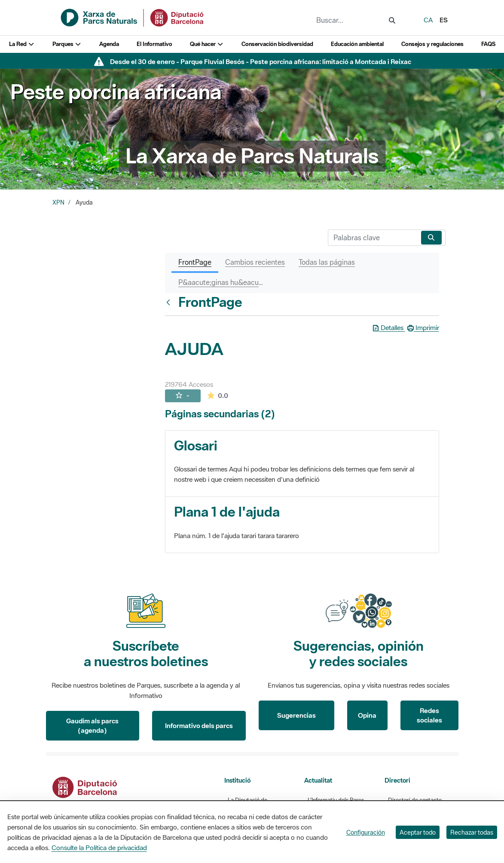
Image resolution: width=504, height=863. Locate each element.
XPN (58, 202)
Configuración (366, 832)
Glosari (196, 445)
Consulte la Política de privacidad (99, 848)
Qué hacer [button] (207, 44)
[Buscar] (373, 238)
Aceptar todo (418, 832)
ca (428, 20)
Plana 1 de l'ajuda (227, 512)
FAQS (488, 44)
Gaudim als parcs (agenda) (92, 726)
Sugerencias (296, 715)
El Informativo (154, 44)
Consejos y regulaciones (432, 44)
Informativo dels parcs (199, 725)
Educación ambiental (357, 44)
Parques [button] (67, 44)
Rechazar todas (472, 832)
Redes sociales (429, 715)
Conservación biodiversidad (277, 44)
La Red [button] (22, 44)
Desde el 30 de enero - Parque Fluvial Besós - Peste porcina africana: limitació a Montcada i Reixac (261, 61)
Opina (367, 715)
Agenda (109, 44)
